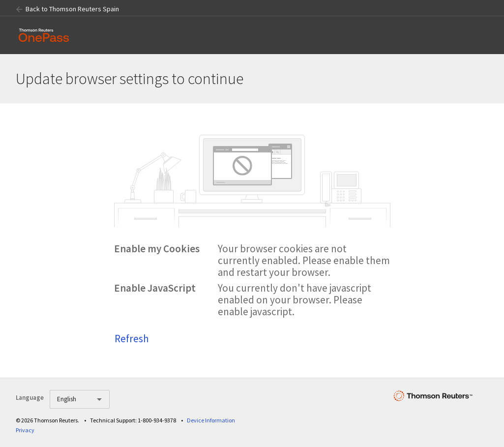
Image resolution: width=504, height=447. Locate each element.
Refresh (132, 339)
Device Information (211, 420)
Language (30, 398)
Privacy (25, 430)
